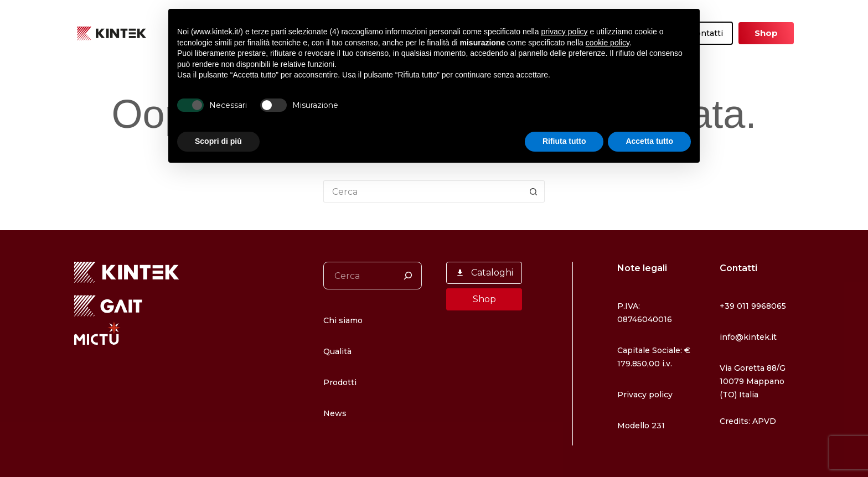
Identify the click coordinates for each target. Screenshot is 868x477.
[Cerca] (408, 276)
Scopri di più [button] (218, 141)
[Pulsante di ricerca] (534, 191)
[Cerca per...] (423, 191)
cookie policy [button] (608, 43)
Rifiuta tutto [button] (564, 141)
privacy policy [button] (565, 32)
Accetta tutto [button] (649, 141)
